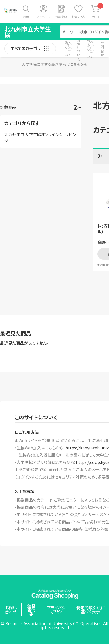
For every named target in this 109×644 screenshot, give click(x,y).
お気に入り (78, 17)
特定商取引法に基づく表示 (91, 610)
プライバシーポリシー (56, 610)
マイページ (44, 17)
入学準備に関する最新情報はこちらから (54, 64)
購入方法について (68, 49)
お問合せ (102, 49)
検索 (26, 17)
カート (98, 11)
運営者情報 (31, 610)
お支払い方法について (90, 49)
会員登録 (61, 17)
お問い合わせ (11, 610)
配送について (78, 49)
